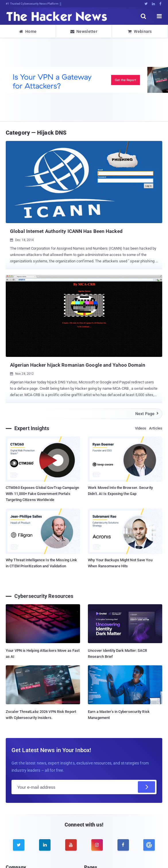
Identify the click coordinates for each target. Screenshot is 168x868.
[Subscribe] (146, 787)
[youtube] (71, 845)
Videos (141, 428)
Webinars (140, 31)
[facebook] (123, 845)
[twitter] (19, 845)
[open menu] (159, 16)
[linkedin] (45, 845)
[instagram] (97, 845)
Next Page (147, 414)
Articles (156, 428)
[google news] (149, 845)
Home (28, 31)
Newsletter (84, 31)
